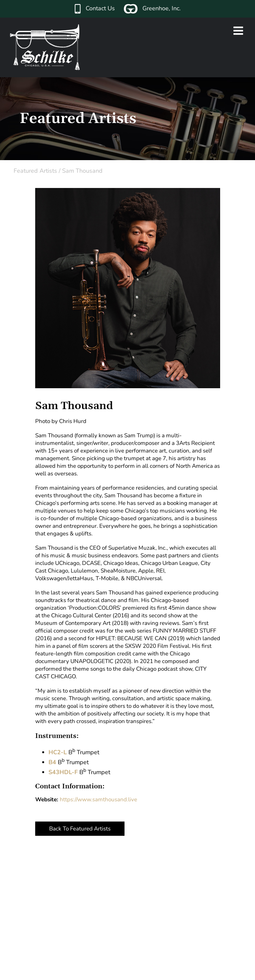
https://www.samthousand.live (98, 799)
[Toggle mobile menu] (239, 31)
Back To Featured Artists (80, 829)
